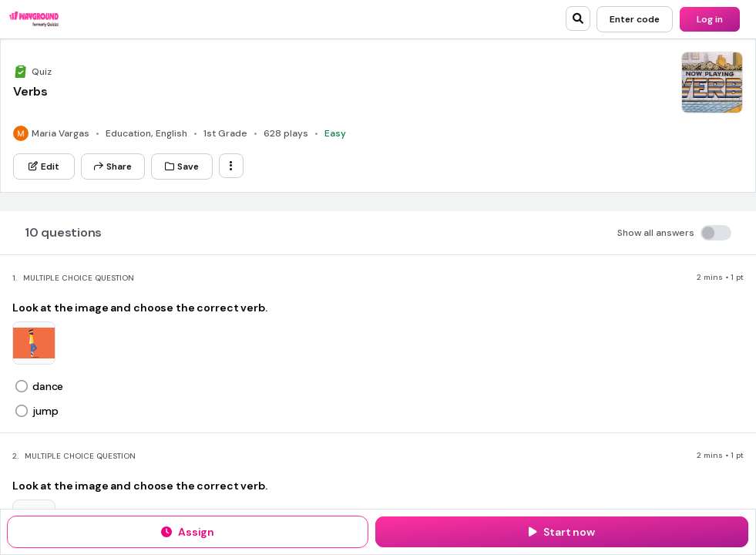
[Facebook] (450, 157)
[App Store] (338, 113)
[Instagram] (477, 157)
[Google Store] (431, 113)
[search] (578, 18)
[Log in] (710, 19)
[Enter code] (635, 19)
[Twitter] (422, 157)
